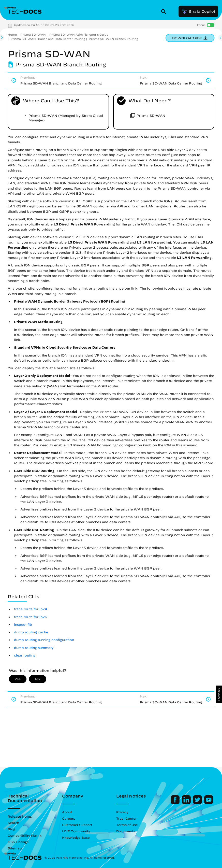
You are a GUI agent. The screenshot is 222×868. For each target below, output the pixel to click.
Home (12, 34)
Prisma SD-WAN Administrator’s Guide (79, 34)
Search (13, 823)
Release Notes (20, 816)
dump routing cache (31, 632)
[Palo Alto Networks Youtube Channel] (209, 803)
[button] (219, 694)
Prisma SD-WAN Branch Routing (113, 39)
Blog (11, 829)
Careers (69, 818)
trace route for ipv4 (31, 609)
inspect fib (23, 625)
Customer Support (77, 825)
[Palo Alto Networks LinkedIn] (187, 803)
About (67, 812)
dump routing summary (34, 648)
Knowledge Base (76, 837)
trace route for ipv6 (31, 617)
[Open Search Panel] (165, 11)
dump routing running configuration (44, 640)
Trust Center (126, 818)
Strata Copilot (198, 11)
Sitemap (15, 848)
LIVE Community (76, 831)
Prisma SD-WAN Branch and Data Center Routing (48, 39)
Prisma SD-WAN (33, 34)
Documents (126, 831)
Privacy (122, 812)
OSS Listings (18, 842)
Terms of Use (127, 825)
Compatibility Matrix (25, 835)
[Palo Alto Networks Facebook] (176, 803)
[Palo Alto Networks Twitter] (198, 803)
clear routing (25, 655)
